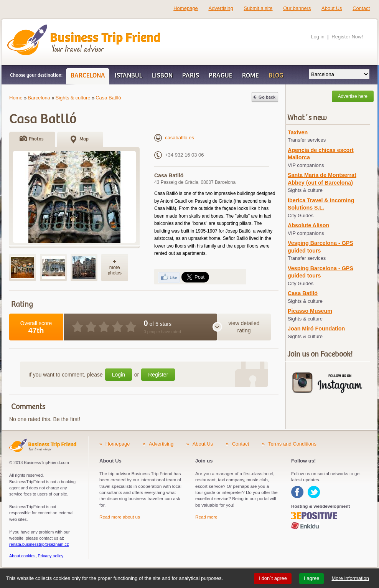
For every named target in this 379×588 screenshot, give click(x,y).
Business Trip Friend (57, 28)
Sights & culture (73, 98)
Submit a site (258, 8)
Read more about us (120, 517)
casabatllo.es (174, 138)
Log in (317, 37)
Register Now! (347, 37)
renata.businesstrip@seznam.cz (39, 544)
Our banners (297, 8)
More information (350, 578)
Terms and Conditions (292, 444)
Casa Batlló (108, 98)
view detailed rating (244, 327)
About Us (332, 8)
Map (84, 139)
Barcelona (39, 98)
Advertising (221, 8)
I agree (311, 578)
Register (158, 375)
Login (119, 375)
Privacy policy (51, 556)
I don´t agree (273, 578)
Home (16, 98)
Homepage (186, 8)
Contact (361, 8)
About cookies (22, 556)
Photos (36, 139)
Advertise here (353, 96)
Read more (206, 517)
